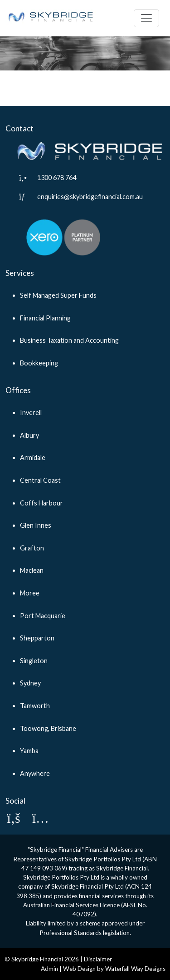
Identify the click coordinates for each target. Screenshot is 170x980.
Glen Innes (36, 525)
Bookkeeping (39, 363)
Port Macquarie (43, 616)
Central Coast (40, 480)
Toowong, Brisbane (48, 728)
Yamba (29, 751)
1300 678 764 (57, 177)
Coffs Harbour (41, 503)
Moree (30, 593)
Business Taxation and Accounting (69, 340)
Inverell (31, 412)
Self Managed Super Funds (58, 295)
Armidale (33, 457)
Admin (49, 969)
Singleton (34, 661)
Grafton (32, 548)
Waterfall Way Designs (135, 969)
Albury (29, 435)
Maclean (32, 570)
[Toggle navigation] (146, 18)
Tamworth (35, 706)
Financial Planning (45, 318)
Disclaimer (98, 959)
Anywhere (35, 773)
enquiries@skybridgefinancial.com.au (90, 197)
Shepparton (37, 638)
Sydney (30, 683)
